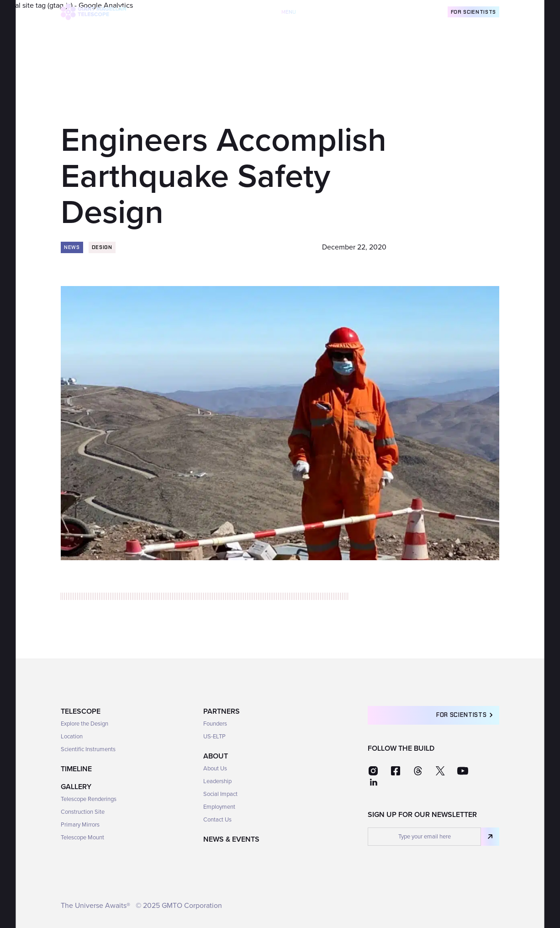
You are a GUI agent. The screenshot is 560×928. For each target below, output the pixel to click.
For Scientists (473, 12)
